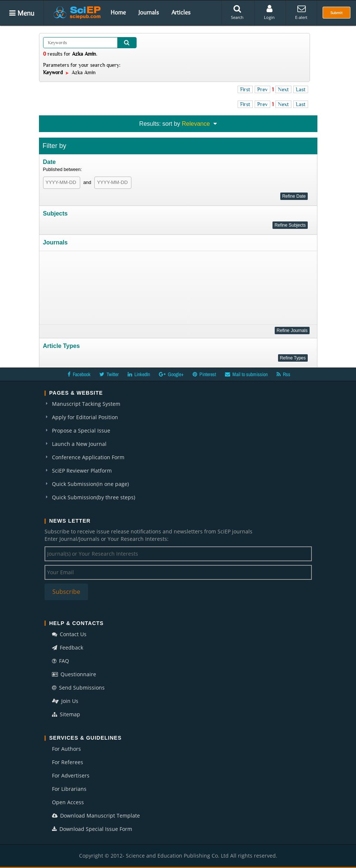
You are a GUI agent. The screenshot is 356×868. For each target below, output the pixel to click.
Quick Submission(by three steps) (94, 497)
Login (269, 12)
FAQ (61, 661)
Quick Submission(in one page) (90, 484)
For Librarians (69, 789)
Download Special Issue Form (92, 829)
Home (118, 12)
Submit (337, 13)
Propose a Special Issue (81, 430)
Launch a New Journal (79, 444)
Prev (262, 89)
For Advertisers (71, 775)
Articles (181, 12)
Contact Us (69, 634)
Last (301, 89)
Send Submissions (78, 688)
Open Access (68, 802)
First (245, 89)
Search (237, 12)
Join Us (65, 701)
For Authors (66, 749)
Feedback (68, 647)
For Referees (68, 762)
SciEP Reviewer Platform (82, 471)
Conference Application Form (88, 457)
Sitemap (66, 714)
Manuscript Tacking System (86, 404)
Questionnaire (74, 674)
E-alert (301, 12)
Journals (149, 12)
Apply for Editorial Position (85, 417)
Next (283, 89)
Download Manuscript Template (96, 816)
